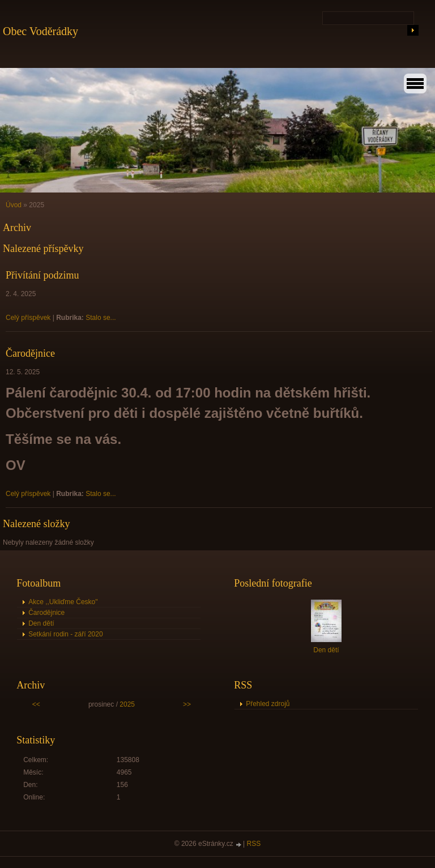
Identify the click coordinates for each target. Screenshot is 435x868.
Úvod (14, 205)
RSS (254, 844)
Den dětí (41, 623)
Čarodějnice (30, 353)
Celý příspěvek (28, 318)
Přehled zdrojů (268, 704)
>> (187, 704)
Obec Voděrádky (40, 31)
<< (36, 704)
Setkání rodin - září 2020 (65, 634)
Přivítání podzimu (42, 275)
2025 (127, 704)
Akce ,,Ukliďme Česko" (63, 602)
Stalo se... (101, 318)
